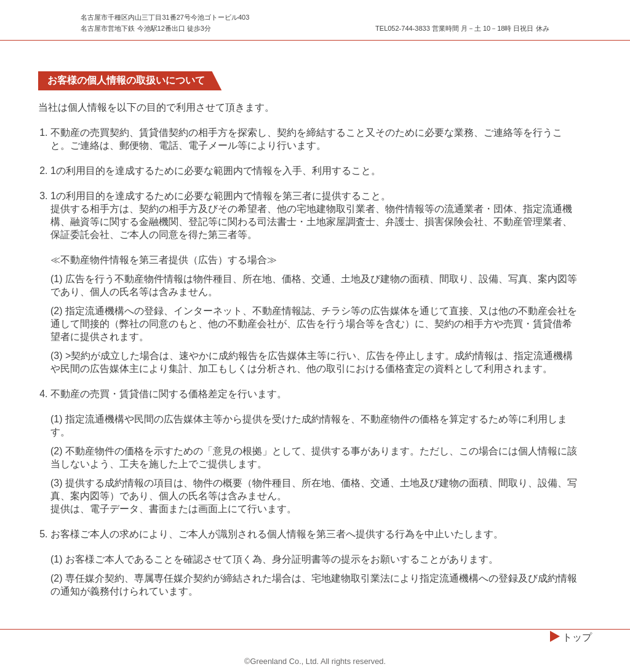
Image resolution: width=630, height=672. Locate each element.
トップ (577, 637)
